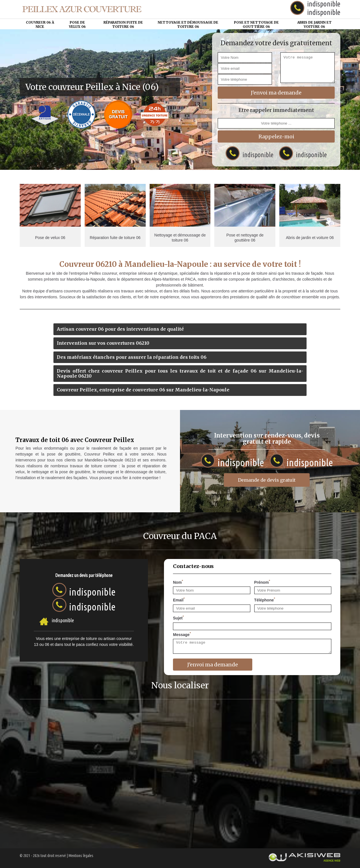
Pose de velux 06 (77, 24)
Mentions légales (81, 856)
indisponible (324, 12)
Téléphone (265, 599)
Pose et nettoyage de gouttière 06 (256, 24)
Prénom (262, 582)
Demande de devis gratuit (267, 480)
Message (182, 634)
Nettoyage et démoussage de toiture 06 (188, 24)
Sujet (178, 617)
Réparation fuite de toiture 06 (123, 24)
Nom (178, 582)
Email (179, 599)
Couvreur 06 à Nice (40, 24)
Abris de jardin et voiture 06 (314, 24)
